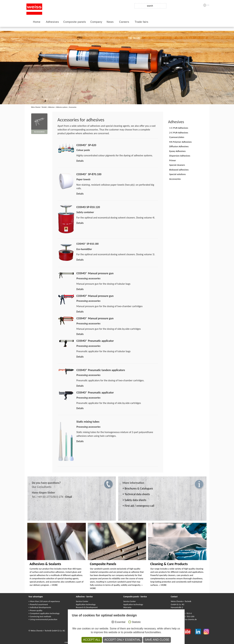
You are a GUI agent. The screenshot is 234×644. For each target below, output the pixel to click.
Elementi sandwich (135, 642)
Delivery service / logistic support (90, 619)
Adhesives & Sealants (45, 564)
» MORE (54, 585)
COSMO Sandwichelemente (74, 642)
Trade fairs (142, 22)
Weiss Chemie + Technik (39, 107)
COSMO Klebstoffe (99, 640)
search (150, 6)
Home (37, 22)
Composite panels (75, 22)
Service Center (82, 601)
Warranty (127, 607)
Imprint (90, 631)
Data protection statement (106, 631)
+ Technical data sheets (136, 494)
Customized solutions (85, 616)
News (110, 22)
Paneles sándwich (164, 642)
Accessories (73, 107)
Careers (124, 22)
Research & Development (87, 607)
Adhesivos (137, 640)
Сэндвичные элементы (120, 642)
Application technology (86, 604)
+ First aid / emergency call (138, 506)
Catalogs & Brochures (133, 619)
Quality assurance (83, 613)
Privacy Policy (125, 631)
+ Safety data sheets (134, 500)
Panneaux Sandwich (104, 642)
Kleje (131, 640)
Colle (126, 640)
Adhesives (52, 22)
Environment (81, 610)
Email (69, 497)
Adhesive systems (62, 107)
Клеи (122, 640)
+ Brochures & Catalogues (138, 488)
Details (80, 161)
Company (96, 22)
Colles (117, 640)
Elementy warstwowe (150, 642)
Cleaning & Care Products (169, 564)
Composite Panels (103, 564)
